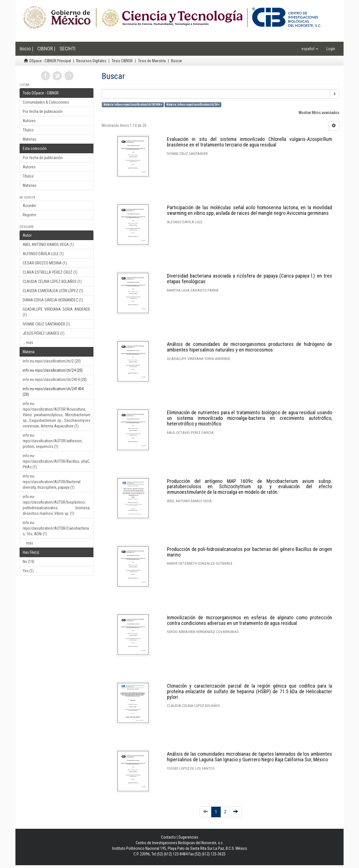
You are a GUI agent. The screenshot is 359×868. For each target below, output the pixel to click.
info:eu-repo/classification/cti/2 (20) (52, 361)
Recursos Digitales (91, 61)
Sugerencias (188, 837)
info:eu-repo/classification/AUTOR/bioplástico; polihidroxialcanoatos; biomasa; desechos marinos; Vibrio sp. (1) (57, 505)
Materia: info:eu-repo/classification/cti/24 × (193, 105)
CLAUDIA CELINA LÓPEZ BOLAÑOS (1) (52, 281)
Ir (335, 94)
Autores (29, 121)
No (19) (28, 562)
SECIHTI (67, 49)
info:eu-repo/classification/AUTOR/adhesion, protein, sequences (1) (53, 441)
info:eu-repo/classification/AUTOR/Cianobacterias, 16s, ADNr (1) (56, 528)
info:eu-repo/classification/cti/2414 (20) (55, 380)
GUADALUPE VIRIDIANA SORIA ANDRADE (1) (57, 312)
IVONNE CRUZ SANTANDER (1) (46, 324)
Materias (30, 139)
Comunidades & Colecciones (46, 102)
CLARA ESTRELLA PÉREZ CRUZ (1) (50, 272)
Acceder (29, 206)
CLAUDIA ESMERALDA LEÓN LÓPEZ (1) (53, 291)
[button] (310, 49)
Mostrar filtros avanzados (319, 113)
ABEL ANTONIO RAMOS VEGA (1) (48, 245)
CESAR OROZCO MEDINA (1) (45, 263)
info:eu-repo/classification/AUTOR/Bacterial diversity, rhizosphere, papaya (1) (52, 482)
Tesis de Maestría (152, 61)
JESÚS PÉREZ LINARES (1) (44, 333)
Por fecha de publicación (43, 111)
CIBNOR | (46, 49)
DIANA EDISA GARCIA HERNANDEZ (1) (53, 300)
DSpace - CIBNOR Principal (50, 61)
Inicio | (26, 49)
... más (28, 343)
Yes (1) (28, 571)
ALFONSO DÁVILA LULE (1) (43, 254)
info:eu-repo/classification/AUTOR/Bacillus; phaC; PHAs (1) (57, 461)
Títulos (28, 130)
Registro (29, 215)
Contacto (168, 837)
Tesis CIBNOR (122, 61)
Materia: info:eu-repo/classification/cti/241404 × (133, 105)
